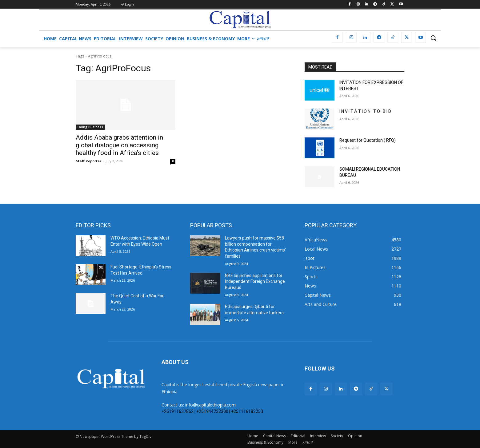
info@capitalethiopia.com (210, 405)
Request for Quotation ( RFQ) (368, 140)
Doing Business (90, 127)
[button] (433, 38)
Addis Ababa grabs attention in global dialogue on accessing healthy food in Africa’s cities (119, 145)
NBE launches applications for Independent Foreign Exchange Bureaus (255, 281)
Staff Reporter (88, 161)
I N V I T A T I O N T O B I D (365, 111)
